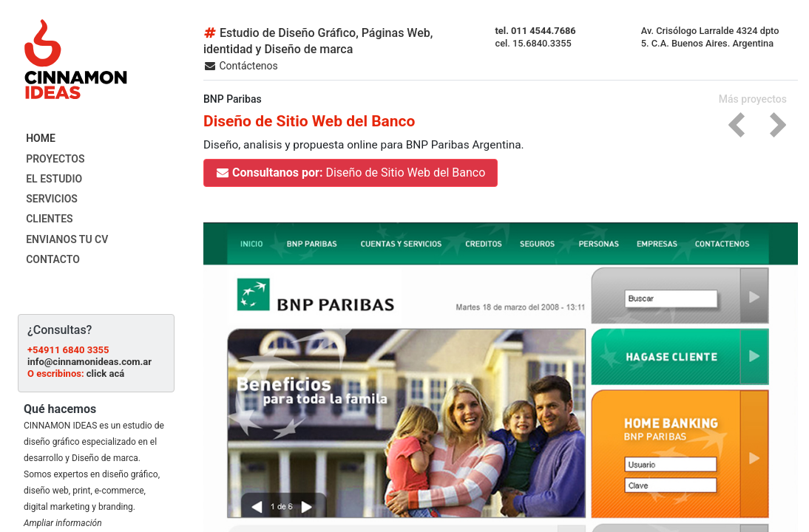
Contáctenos (241, 66)
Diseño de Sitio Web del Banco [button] (351, 173)
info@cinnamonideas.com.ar (89, 362)
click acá (105, 374)
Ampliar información (63, 523)
